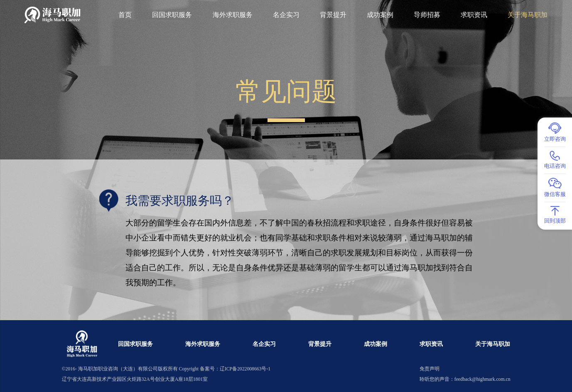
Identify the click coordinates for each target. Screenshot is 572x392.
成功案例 (380, 15)
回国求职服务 (172, 15)
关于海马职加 (528, 15)
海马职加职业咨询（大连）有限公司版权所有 (128, 369)
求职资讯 (474, 15)
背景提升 (333, 15)
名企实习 (286, 15)
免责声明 (430, 369)
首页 (125, 15)
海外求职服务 (233, 15)
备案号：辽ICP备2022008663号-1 (235, 369)
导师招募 (427, 15)
